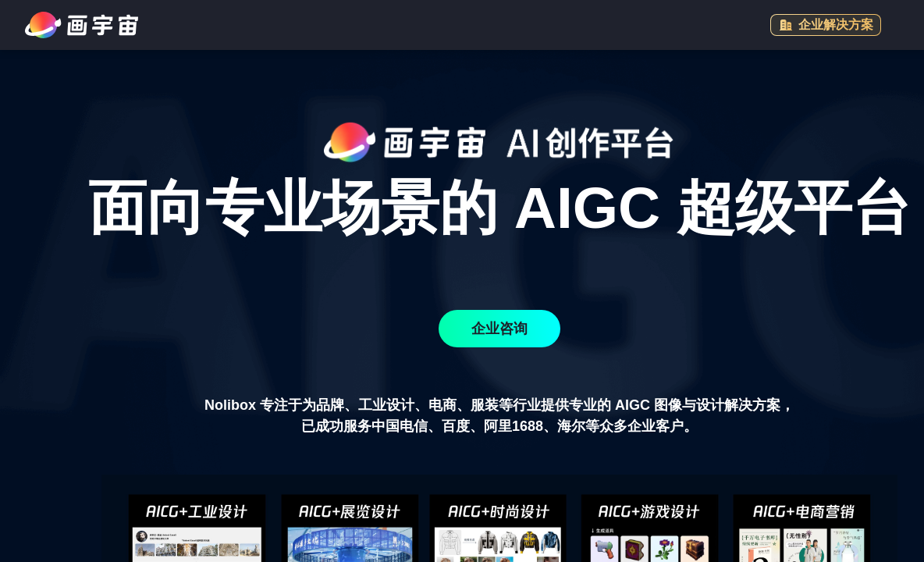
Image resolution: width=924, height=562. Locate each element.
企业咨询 (499, 329)
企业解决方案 (826, 25)
